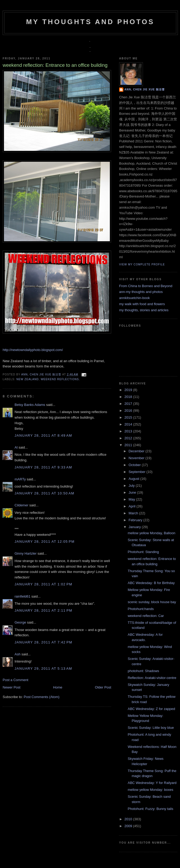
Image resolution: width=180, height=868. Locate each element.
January (135, 527)
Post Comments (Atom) (42, 697)
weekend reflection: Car (146, 616)
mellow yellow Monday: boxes (150, 790)
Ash (17, 654)
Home (58, 687)
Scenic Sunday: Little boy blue (151, 728)
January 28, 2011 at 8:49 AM (43, 435)
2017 (129, 404)
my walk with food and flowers (142, 304)
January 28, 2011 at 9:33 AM (43, 467)
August (134, 479)
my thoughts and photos (90, 22)
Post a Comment (15, 680)
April (133, 506)
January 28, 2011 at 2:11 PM (43, 610)
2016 (129, 411)
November (137, 458)
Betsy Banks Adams (30, 405)
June (133, 492)
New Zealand (28, 379)
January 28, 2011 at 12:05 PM (45, 542)
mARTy (20, 479)
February (136, 520)
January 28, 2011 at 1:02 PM (43, 584)
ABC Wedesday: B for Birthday (151, 583)
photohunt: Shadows (143, 671)
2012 (129, 438)
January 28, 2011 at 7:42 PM (43, 642)
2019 (129, 390)
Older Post (103, 687)
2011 (129, 445)
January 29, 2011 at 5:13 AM (43, 668)
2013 (129, 431)
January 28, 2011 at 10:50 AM (44, 493)
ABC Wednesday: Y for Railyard (152, 783)
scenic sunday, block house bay (152, 602)
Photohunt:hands (141, 609)
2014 (129, 424)
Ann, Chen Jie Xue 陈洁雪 (42, 374)
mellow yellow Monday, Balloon (151, 533)
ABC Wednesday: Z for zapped (151, 709)
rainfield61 (22, 596)
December (137, 451)
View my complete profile (142, 264)
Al (16, 447)
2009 (129, 826)
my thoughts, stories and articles (144, 310)
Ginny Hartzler (26, 553)
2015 (129, 417)
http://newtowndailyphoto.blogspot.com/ (33, 350)
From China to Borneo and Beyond (146, 286)
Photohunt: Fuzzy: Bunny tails (150, 809)
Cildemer (21, 505)
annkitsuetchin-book (134, 298)
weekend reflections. (60, 379)
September (138, 472)
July (132, 486)
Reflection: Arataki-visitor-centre (152, 678)
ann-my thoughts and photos (141, 292)
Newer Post (12, 687)
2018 (129, 397)
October (135, 465)
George (20, 622)
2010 (129, 819)
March (134, 513)
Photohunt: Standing (143, 552)
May (132, 499)
